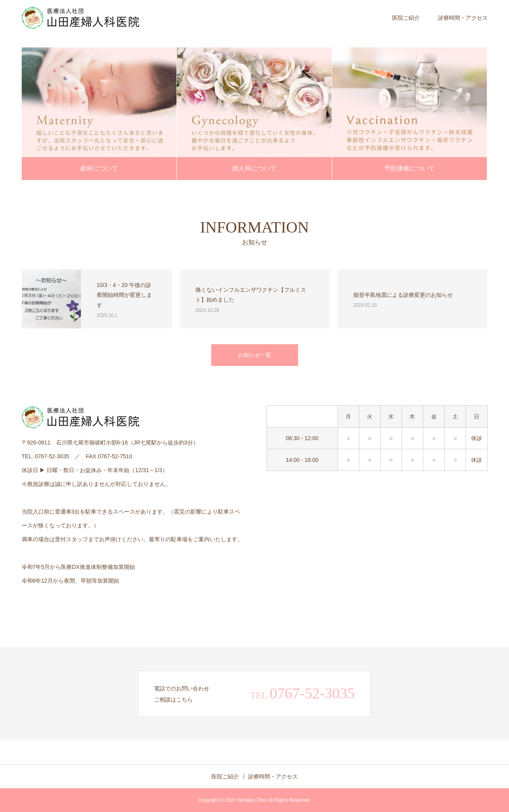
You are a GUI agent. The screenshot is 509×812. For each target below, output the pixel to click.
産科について (99, 168)
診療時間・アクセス (463, 18)
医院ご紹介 (406, 18)
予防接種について (409, 168)
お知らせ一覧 (255, 355)
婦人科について (254, 168)
